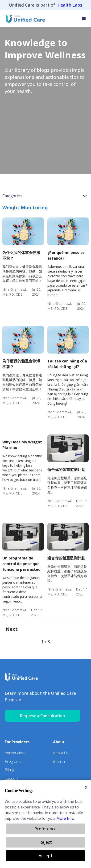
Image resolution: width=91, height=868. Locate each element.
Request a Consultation (43, 716)
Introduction (15, 753)
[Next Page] (12, 629)
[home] (24, 18)
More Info (65, 818)
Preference (45, 829)
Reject (46, 842)
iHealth (59, 761)
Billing (9, 770)
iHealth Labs (69, 5)
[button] (84, 18)
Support (11, 778)
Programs (13, 761)
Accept (46, 856)
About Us (61, 753)
